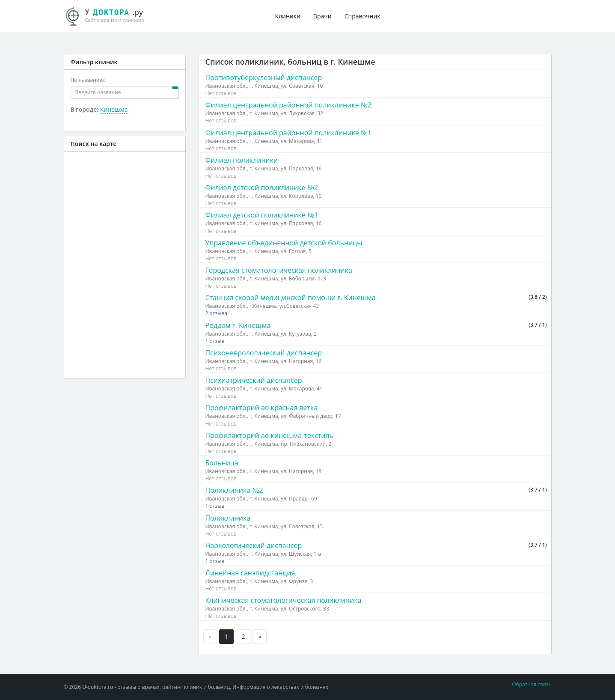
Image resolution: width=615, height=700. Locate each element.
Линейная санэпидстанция (250, 573)
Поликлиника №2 (234, 490)
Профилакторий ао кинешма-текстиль (269, 435)
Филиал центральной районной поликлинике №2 (289, 105)
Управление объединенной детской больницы (284, 243)
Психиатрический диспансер (254, 380)
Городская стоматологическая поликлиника (279, 270)
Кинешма (114, 109)
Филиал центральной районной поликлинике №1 (289, 133)
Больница (222, 463)
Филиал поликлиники (242, 160)
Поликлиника (228, 518)
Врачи (322, 16)
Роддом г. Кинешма (238, 325)
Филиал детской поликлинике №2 (262, 188)
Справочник (362, 16)
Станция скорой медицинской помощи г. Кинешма (291, 298)
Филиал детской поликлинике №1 (262, 215)
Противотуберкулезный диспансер (264, 77)
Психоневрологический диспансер (264, 353)
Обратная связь (532, 684)
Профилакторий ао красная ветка (262, 408)
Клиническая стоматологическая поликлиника (284, 600)
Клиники (288, 16)
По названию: (88, 80)
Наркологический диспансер (254, 545)
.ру (109, 15)
